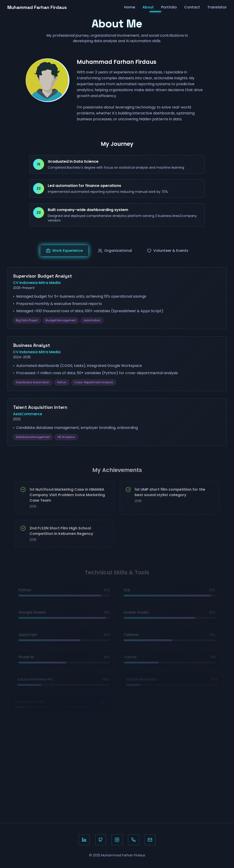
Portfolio (169, 6)
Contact (192, 6)
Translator (217, 6)
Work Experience (64, 253)
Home (130, 6)
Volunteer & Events (168, 253)
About (148, 6)
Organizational (115, 253)
